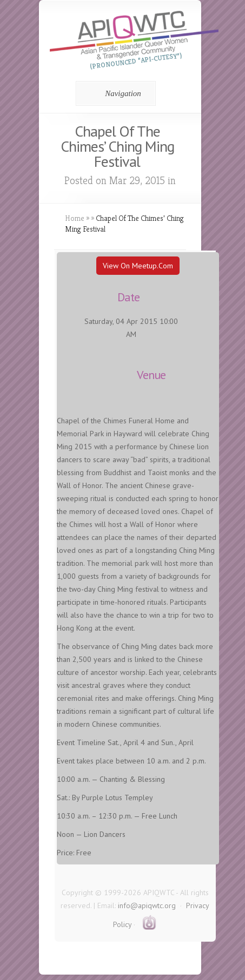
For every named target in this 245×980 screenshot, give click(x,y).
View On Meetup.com (138, 266)
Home (75, 218)
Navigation (114, 93)
